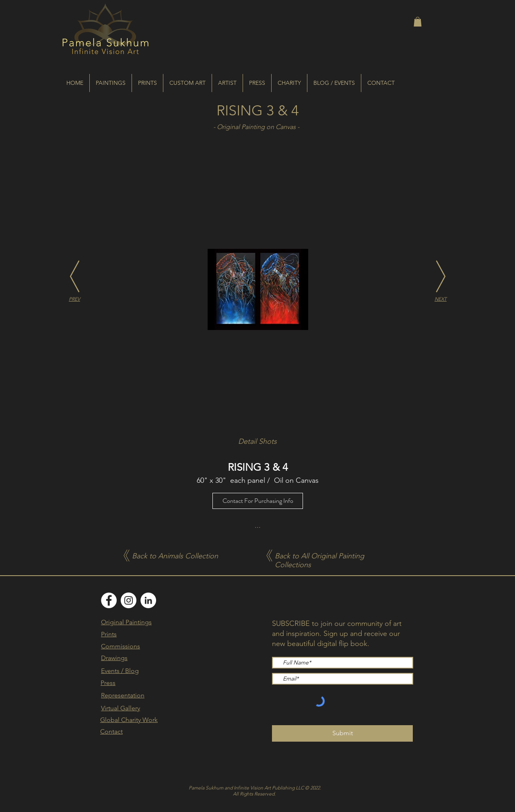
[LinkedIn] (148, 600)
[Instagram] (129, 600)
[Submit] (342, 733)
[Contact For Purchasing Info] (258, 501)
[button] (418, 22)
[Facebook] (109, 600)
